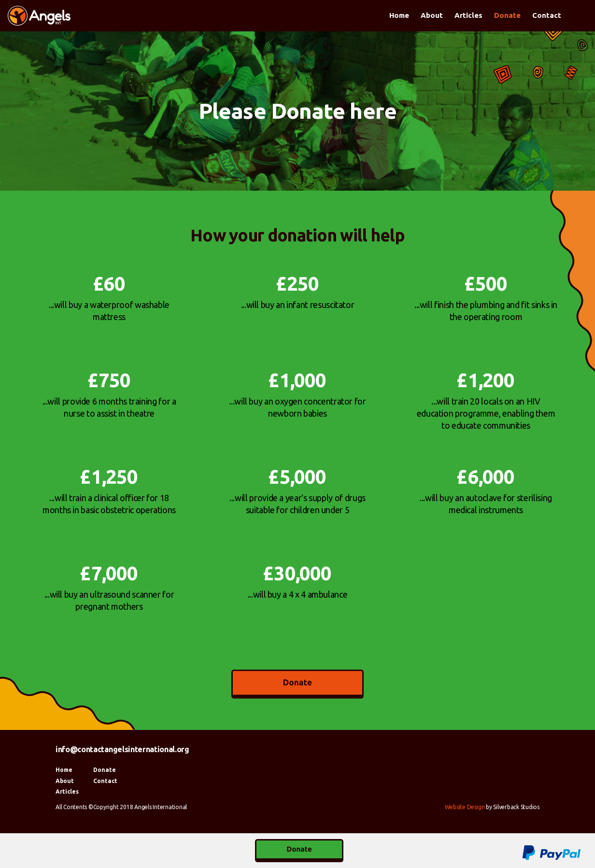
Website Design (465, 807)
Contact (547, 15)
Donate (507, 15)
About (432, 15)
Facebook (577, 16)
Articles (468, 15)
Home (399, 15)
